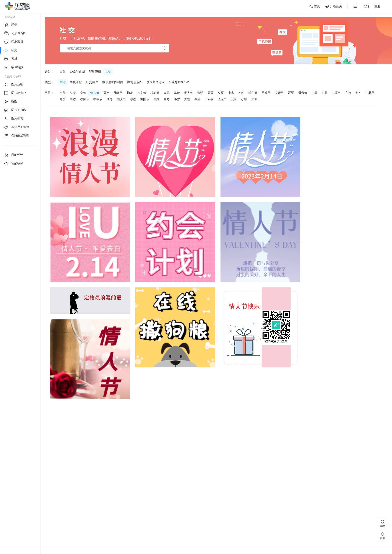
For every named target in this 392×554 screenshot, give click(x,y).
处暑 (63, 99)
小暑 (314, 93)
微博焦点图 (135, 82)
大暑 (325, 93)
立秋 (348, 93)
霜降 (156, 99)
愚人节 (189, 93)
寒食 (177, 93)
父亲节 (279, 93)
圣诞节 (222, 99)
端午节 (253, 93)
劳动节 (266, 93)
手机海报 (76, 82)
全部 (63, 71)
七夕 (358, 93)
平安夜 (209, 99)
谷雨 (210, 93)
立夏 (221, 93)
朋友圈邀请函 (156, 82)
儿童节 (336, 93)
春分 (167, 93)
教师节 (85, 99)
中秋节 (98, 99)
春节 (83, 93)
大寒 (254, 99)
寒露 (133, 99)
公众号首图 (77, 71)
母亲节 (303, 93)
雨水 (107, 93)
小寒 (244, 99)
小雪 (177, 99)
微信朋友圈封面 (113, 82)
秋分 (110, 99)
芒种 (241, 93)
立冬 (167, 99)
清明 (200, 93)
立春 (73, 93)
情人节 (95, 93)
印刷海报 (95, 71)
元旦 (234, 99)
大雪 (187, 99)
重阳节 (145, 99)
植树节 (155, 93)
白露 (73, 99)
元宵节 (118, 93)
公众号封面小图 (179, 82)
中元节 (370, 93)
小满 (231, 93)
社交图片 (92, 82)
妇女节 (142, 93)
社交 (108, 71)
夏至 (291, 93)
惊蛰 (130, 93)
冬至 (197, 99)
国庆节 (121, 99)
